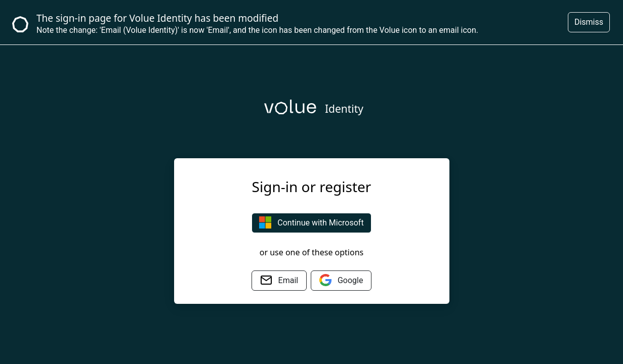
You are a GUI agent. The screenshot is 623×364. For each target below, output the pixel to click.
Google (341, 280)
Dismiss (589, 22)
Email (279, 280)
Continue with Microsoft (311, 222)
